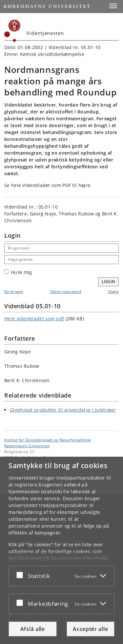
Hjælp (113, 291)
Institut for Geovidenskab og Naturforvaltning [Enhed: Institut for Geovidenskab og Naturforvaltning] (48, 440)
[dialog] (61, 550)
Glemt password (66, 291)
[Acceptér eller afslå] (21, 575)
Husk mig (18, 272)
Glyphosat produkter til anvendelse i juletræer (63, 410)
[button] (113, 6)
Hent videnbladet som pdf (34, 319)
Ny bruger (14, 291)
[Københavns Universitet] (12, 31)
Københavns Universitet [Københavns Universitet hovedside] (27, 446)
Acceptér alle (90, 629)
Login (109, 282)
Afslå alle (33, 629)
